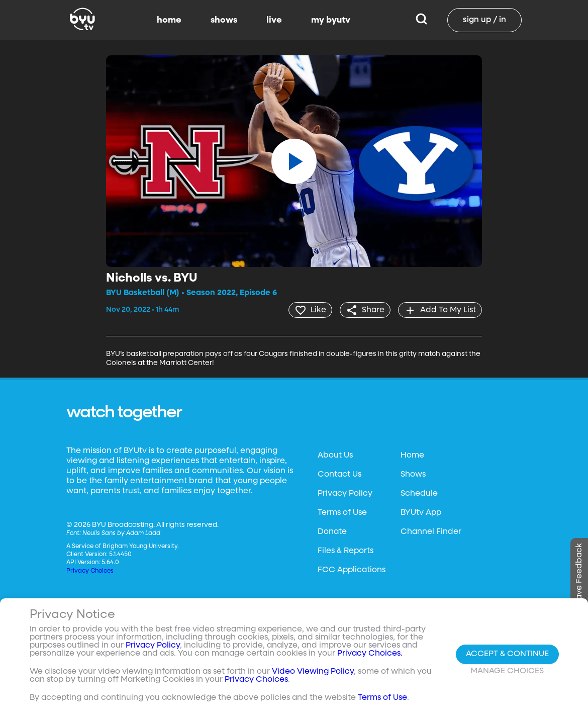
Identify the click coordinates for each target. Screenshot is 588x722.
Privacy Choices (90, 571)
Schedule (419, 493)
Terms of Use (342, 512)
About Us (335, 455)
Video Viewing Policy (313, 672)
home (169, 20)
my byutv (331, 20)
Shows (413, 474)
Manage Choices (507, 671)
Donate (332, 531)
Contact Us (339, 474)
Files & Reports (346, 551)
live (274, 20)
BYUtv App (421, 512)
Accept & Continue (507, 654)
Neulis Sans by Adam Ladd (121, 533)
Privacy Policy (345, 493)
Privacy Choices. (370, 654)
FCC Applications (352, 570)
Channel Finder (431, 531)
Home (412, 455)
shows (224, 20)
